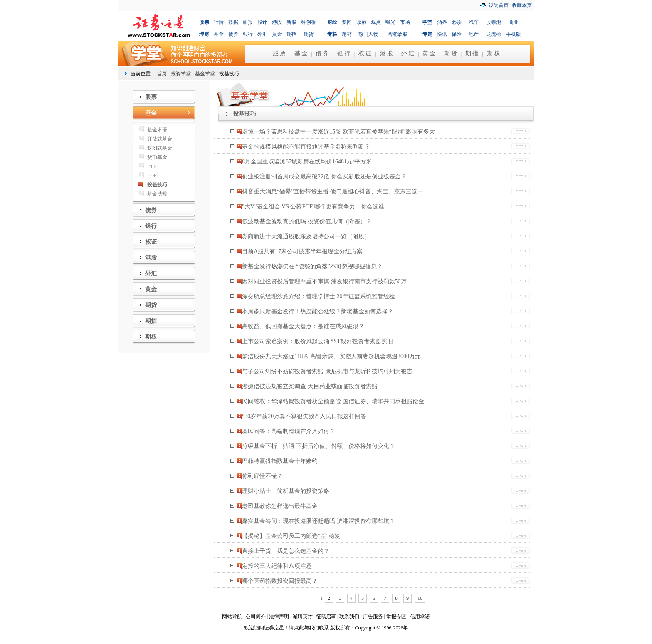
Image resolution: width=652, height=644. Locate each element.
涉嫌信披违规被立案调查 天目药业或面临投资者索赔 (310, 386)
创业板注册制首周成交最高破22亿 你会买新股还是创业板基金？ (324, 177)
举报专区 (396, 617)
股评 (262, 22)
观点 (376, 22)
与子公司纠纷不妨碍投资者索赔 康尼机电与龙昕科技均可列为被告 (327, 371)
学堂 (427, 22)
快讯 (442, 34)
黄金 (277, 34)
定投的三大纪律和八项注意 (277, 566)
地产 (474, 34)
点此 (299, 628)
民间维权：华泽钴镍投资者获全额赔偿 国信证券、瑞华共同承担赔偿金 (333, 401)
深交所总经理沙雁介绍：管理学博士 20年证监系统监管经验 (319, 296)
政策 (361, 22)
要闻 (347, 22)
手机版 (514, 34)
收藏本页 (522, 5)
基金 (219, 34)
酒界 (442, 22)
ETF (152, 166)
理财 (204, 34)
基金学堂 (205, 74)
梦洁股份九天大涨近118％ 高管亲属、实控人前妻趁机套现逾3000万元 (331, 356)
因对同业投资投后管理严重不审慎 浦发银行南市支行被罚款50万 (324, 281)
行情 (219, 22)
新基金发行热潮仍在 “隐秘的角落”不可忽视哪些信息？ (312, 266)
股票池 (494, 22)
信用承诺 (420, 617)
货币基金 (157, 157)
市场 (405, 22)
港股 (277, 22)
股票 (204, 22)
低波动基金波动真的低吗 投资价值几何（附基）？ (307, 222)
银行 (248, 34)
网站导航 (232, 617)
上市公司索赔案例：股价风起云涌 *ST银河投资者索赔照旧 (317, 341)
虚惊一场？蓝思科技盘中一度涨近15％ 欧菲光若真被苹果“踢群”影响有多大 (338, 132)
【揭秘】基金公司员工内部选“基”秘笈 (291, 536)
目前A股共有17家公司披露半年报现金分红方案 (302, 251)
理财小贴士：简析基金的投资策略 (286, 491)
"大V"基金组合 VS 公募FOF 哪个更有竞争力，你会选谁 (313, 207)
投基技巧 (157, 185)
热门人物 (368, 34)
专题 (427, 34)
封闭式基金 (160, 148)
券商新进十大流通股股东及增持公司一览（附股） (306, 237)
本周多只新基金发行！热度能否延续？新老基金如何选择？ (318, 311)
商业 (514, 22)
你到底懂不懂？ (262, 476)
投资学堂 (181, 74)
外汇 (262, 34)
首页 (162, 74)
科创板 (309, 22)
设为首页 (499, 5)
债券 (233, 34)
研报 (248, 22)
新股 (291, 22)
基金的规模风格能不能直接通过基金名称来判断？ (306, 147)
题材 (347, 34)
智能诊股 (398, 34)
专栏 (332, 34)
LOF (152, 176)
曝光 (390, 22)
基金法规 (157, 194)
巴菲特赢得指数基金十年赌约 (280, 461)
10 (420, 598)
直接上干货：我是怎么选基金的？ (286, 551)
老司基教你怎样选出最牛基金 (280, 506)
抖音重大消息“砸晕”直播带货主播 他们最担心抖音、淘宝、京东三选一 (333, 192)
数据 (233, 22)
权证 (366, 53)
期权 (494, 53)
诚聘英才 (303, 617)
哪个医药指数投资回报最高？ (280, 581)
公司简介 (256, 617)
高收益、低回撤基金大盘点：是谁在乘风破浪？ (303, 326)
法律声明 (279, 617)
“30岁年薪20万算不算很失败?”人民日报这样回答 (304, 416)
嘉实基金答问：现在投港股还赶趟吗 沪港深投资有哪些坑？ (319, 521)
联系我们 (349, 617)
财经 (332, 22)
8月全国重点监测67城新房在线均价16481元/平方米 (307, 162)
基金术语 (157, 130)
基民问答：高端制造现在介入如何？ (289, 431)
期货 (309, 34)
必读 (457, 22)
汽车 (474, 22)
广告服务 (373, 617)
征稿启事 (326, 617)
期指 (291, 34)
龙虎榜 (494, 34)
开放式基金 (160, 139)
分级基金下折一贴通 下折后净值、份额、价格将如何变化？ (319, 446)
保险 (457, 34)
